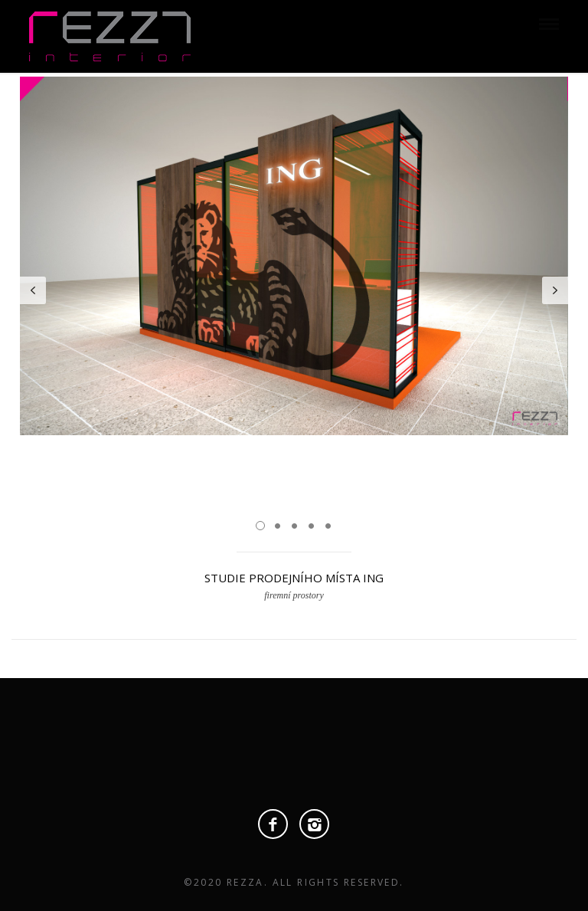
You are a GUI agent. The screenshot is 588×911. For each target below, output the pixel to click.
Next (555, 290)
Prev (33, 290)
